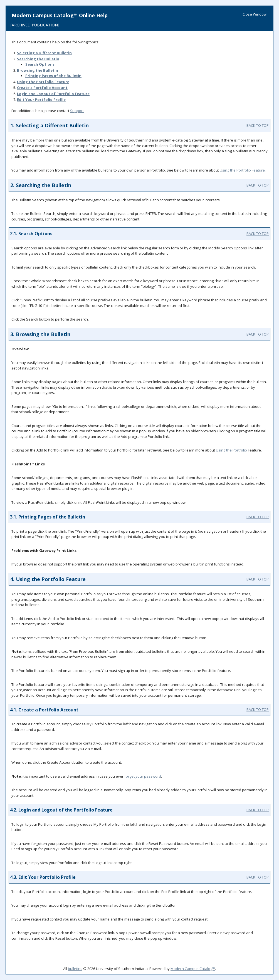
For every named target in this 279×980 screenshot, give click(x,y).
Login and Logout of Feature (53, 94)
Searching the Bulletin (38, 59)
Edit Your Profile (41, 100)
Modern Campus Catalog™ (193, 969)
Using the (231, 450)
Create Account (42, 88)
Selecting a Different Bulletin (44, 53)
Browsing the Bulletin (38, 70)
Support (77, 111)
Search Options (40, 64)
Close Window (255, 14)
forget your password (143, 776)
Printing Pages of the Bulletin (53, 76)
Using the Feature (43, 82)
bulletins (75, 969)
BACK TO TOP (258, 125)
